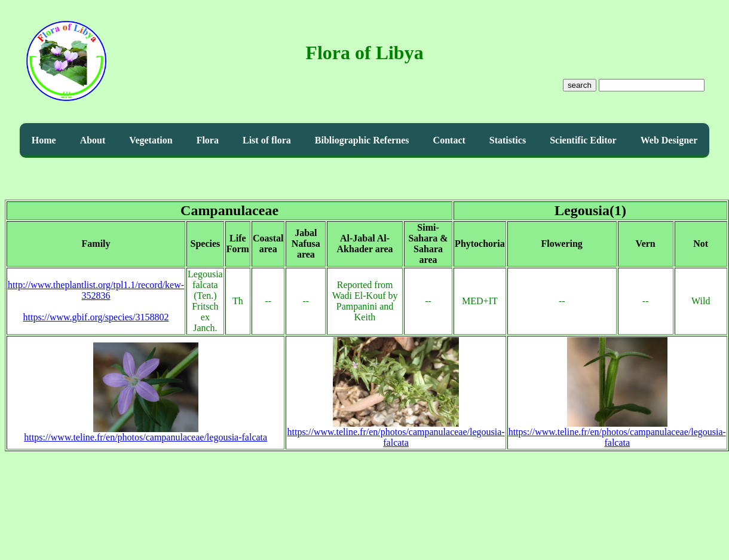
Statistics (508, 140)
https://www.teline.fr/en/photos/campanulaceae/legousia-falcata (146, 433)
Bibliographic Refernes (362, 140)
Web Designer (669, 140)
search (580, 85)
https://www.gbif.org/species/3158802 (96, 317)
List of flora (267, 140)
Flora (208, 140)
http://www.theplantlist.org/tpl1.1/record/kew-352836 (96, 290)
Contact (449, 140)
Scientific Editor (583, 140)
